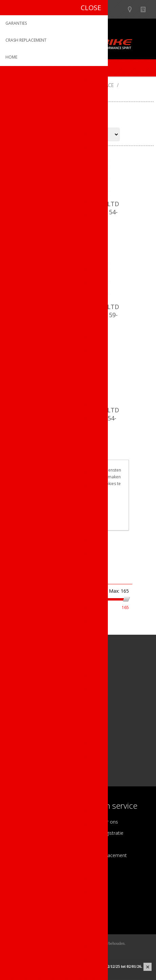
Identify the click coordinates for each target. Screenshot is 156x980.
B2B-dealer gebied (120, 9)
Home (12, 85)
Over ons (19, 822)
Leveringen (22, 910)
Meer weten (78, 520)
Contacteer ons (101, 822)
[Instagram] (31, 722)
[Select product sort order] (92, 134)
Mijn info (19, 888)
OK (78, 509)
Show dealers (133, 9)
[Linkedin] (50, 722)
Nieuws (146, 9)
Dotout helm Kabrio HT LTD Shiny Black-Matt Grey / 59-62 (78, 315)
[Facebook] (13, 722)
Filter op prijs (42, 577)
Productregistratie (104, 833)
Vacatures (20, 844)
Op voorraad (21, 632)
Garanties (95, 844)
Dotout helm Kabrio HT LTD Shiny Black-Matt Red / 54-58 (78, 418)
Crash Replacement (105, 855)
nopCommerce (88, 952)
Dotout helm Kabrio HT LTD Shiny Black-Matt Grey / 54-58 (78, 212)
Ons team (20, 833)
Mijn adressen (25, 899)
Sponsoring (22, 855)
